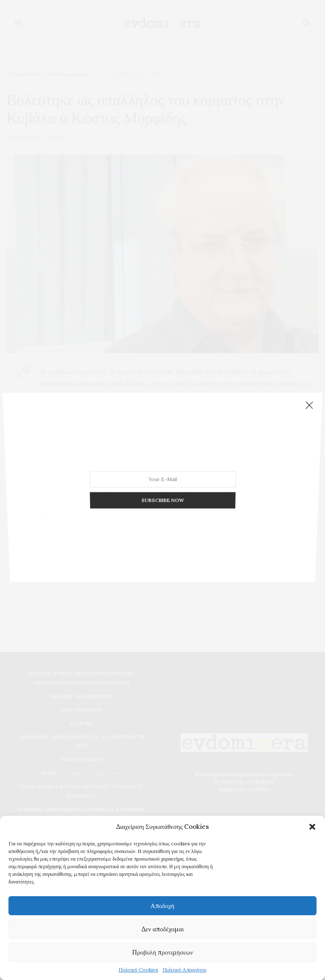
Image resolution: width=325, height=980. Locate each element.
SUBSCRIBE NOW (163, 477)
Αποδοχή (162, 906)
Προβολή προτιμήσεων (162, 952)
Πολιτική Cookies (138, 970)
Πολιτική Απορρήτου (185, 970)
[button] (312, 827)
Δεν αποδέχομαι (163, 929)
